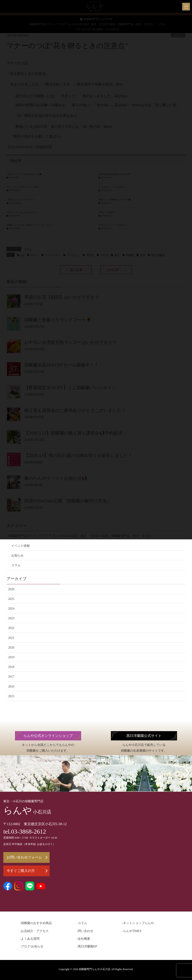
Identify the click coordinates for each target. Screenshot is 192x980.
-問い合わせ (85, 931)
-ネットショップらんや (138, 923)
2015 (11, 696)
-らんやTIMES (132, 931)
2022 (11, 628)
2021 (11, 638)
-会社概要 (83, 939)
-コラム (82, 923)
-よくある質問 (30, 939)
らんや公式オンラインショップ (48, 736)
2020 (11, 648)
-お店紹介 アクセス (34, 931)
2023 (11, 618)
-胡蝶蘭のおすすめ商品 (36, 923)
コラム (16, 565)
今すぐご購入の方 (27, 871)
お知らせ (17, 556)
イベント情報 (21, 546)
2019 (11, 657)
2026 (11, 589)
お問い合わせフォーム (27, 857)
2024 (11, 609)
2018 (11, 667)
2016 (11, 687)
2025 (11, 599)
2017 (11, 677)
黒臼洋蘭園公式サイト (144, 736)
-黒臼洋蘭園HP (87, 946)
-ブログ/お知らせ (32, 946)
